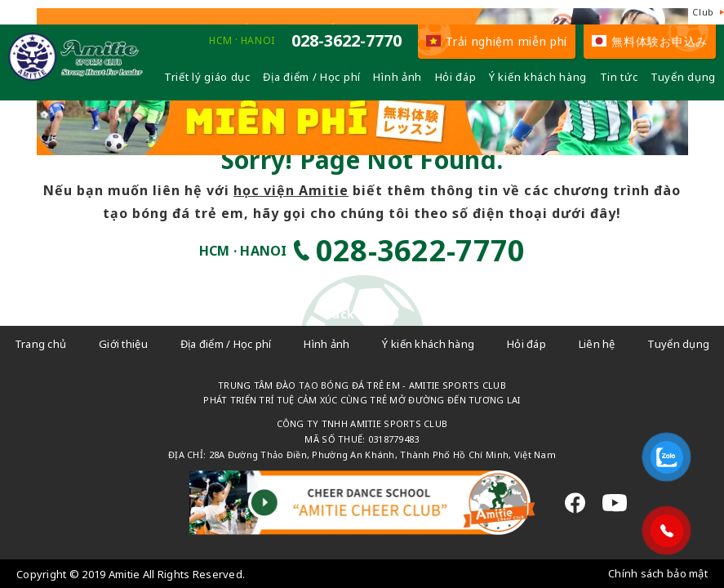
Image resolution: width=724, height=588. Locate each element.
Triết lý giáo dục (207, 77)
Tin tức (619, 77)
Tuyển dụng (683, 77)
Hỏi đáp (456, 77)
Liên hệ (597, 344)
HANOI (258, 41)
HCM (221, 41)
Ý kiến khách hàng (538, 77)
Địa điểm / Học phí (312, 77)
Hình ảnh (398, 77)
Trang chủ (41, 344)
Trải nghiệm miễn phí (497, 41)
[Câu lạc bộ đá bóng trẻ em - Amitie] (76, 76)
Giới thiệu (123, 344)
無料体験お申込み (650, 41)
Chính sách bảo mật (658, 573)
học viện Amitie (291, 190)
